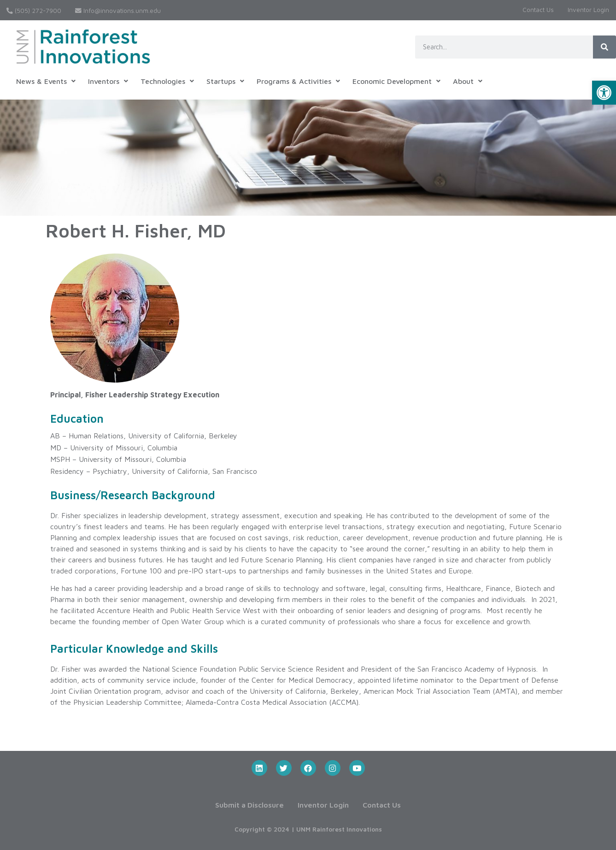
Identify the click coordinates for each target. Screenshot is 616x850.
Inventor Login (588, 10)
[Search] (604, 47)
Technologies (167, 81)
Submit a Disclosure (249, 805)
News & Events (46, 81)
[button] (604, 93)
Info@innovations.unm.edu (118, 11)
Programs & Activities (298, 81)
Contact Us (538, 10)
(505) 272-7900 (34, 11)
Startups (225, 81)
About (468, 81)
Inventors (108, 81)
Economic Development (396, 81)
